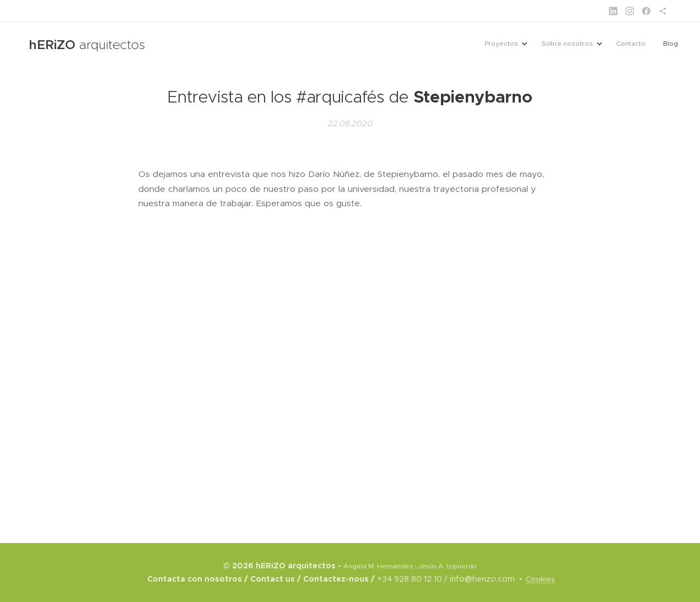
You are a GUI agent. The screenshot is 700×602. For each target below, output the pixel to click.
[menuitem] (620, 45)
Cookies (540, 579)
